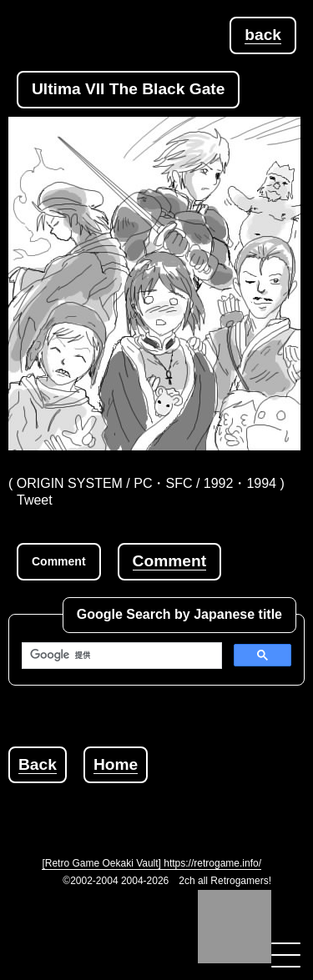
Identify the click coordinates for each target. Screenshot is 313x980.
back (263, 35)
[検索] (120, 656)
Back (38, 764)
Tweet (35, 500)
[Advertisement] (161, 804)
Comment (169, 561)
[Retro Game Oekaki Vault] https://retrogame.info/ (151, 863)
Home (116, 764)
